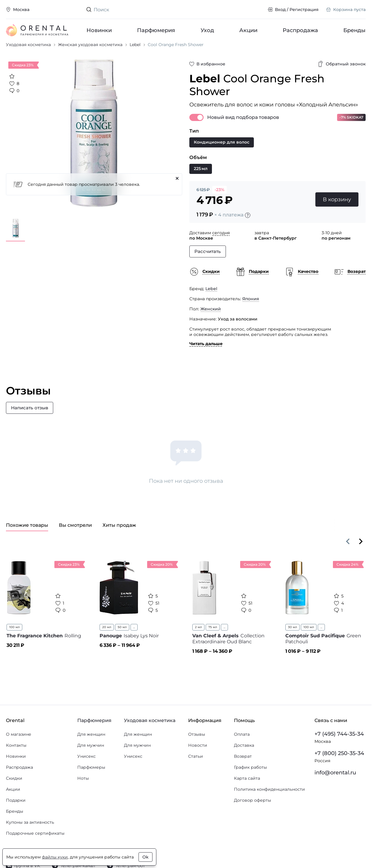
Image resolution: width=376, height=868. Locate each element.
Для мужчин (91, 757)
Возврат (243, 768)
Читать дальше (206, 355)
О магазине (19, 746)
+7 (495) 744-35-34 (339, 746)
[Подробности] (248, 227)
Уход (207, 30)
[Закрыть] (177, 190)
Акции (248, 30)
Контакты (16, 757)
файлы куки (55, 857)
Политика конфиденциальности (269, 801)
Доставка (244, 757)
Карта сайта (247, 790)
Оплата (242, 746)
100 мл (14, 639)
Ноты (83, 790)
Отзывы (197, 746)
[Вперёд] (361, 553)
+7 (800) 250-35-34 (339, 765)
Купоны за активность (30, 834)
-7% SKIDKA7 (351, 129)
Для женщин (91, 746)
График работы (250, 779)
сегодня (221, 244)
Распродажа (300, 30)
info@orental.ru (335, 784)
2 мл (198, 639)
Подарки (16, 812)
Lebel (211, 300)
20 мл (107, 639)
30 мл (292, 639)
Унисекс (86, 768)
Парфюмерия (156, 30)
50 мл (122, 639)
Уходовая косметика (150, 732)
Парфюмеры (91, 779)
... (134, 639)
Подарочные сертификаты (35, 845)
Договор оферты (252, 812)
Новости (198, 757)
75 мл (213, 639)
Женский (211, 320)
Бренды (354, 30)
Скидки (14, 790)
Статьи (196, 768)
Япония (251, 310)
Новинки (99, 30)
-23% (220, 201)
